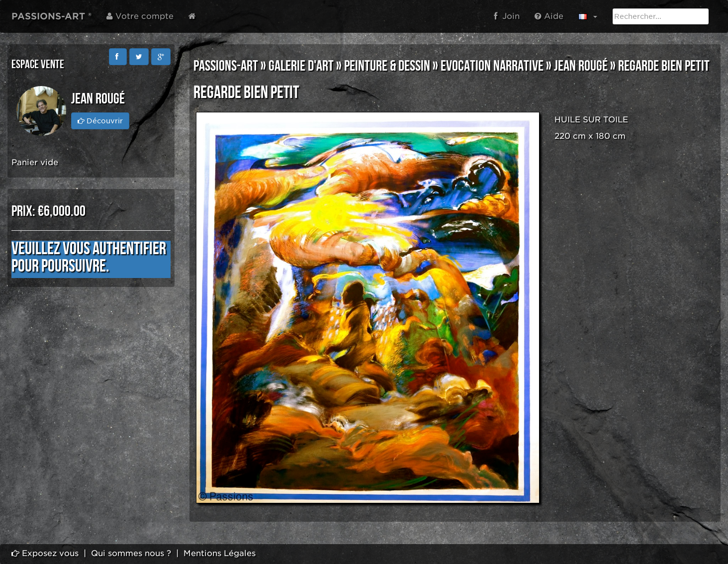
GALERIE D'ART (301, 66)
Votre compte (140, 16)
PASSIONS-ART (226, 66)
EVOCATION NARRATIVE (492, 66)
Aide (549, 16)
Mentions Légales (220, 553)
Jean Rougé (581, 66)
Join (507, 16)
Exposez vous (45, 553)
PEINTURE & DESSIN (387, 66)
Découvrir (100, 121)
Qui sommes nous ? (131, 553)
